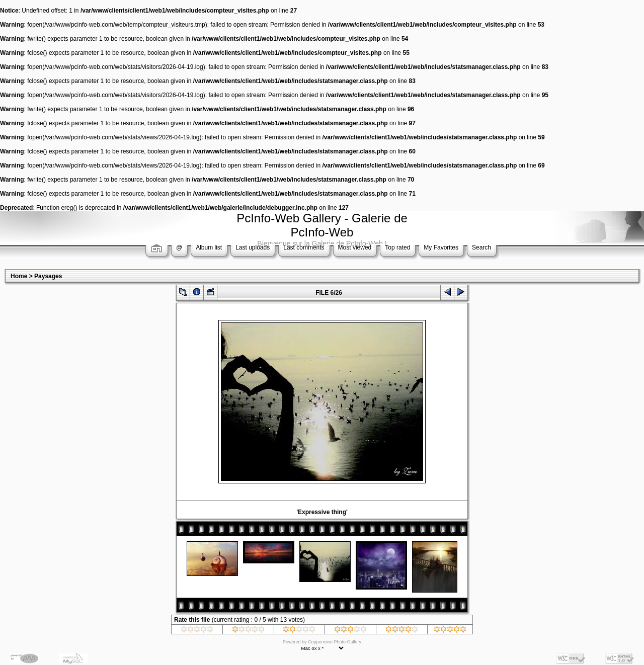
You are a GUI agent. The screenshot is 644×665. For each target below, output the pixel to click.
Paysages (48, 276)
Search (481, 247)
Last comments (304, 247)
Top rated (397, 247)
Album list (209, 247)
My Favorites (441, 247)
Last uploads (253, 247)
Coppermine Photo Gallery (335, 642)
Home (19, 276)
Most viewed (355, 247)
